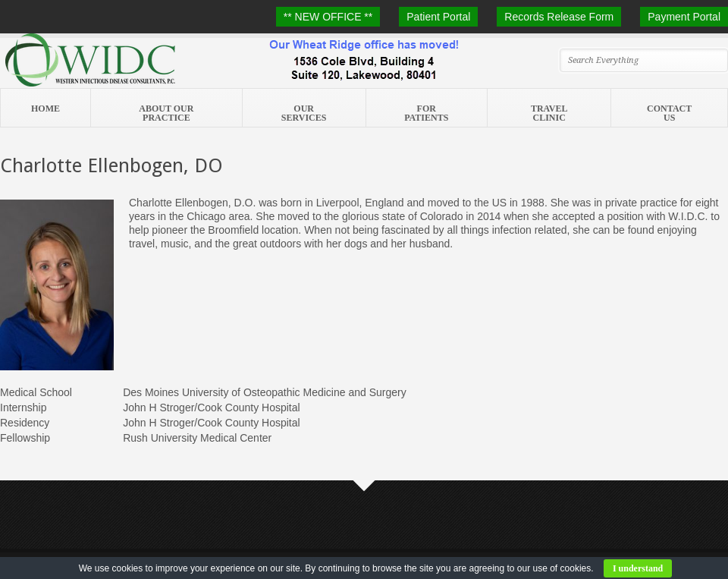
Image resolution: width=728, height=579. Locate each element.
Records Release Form (559, 17)
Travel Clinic (549, 113)
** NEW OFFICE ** (328, 17)
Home (45, 109)
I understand (638, 568)
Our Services (304, 113)
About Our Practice (166, 113)
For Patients (426, 113)
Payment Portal (684, 17)
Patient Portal (438, 17)
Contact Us (669, 113)
